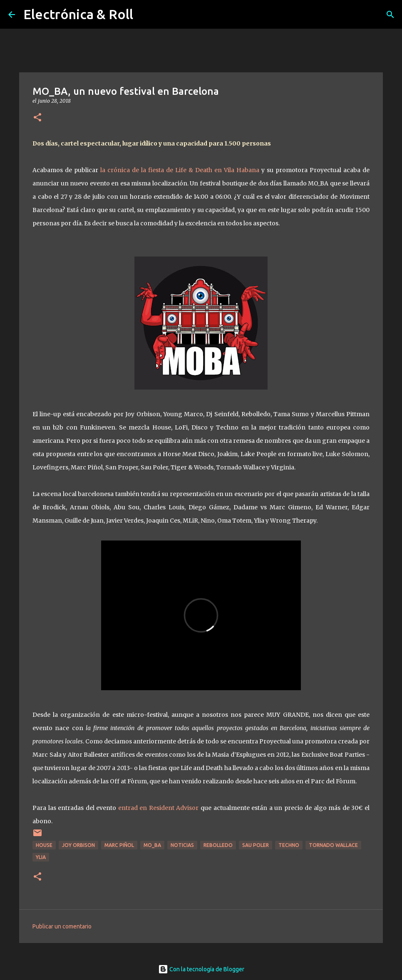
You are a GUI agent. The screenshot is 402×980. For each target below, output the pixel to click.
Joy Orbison (78, 845)
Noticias (182, 845)
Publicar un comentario (62, 926)
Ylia (41, 857)
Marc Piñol (119, 845)
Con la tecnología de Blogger (201, 969)
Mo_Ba (152, 845)
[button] (37, 118)
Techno (289, 845)
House (44, 845)
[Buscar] (390, 15)
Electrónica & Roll (78, 14)
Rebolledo (218, 845)
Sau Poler (256, 845)
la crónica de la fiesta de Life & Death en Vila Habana (180, 170)
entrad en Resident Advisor (157, 808)
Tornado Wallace (333, 845)
